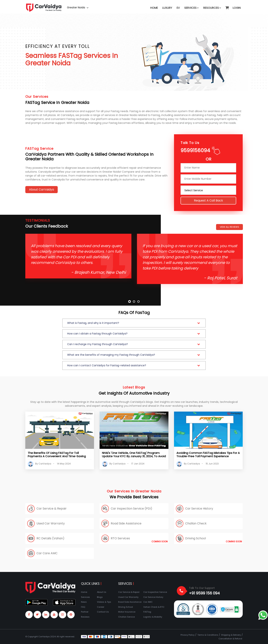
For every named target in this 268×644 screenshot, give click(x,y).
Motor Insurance (127, 612)
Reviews (85, 617)
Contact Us (103, 612)
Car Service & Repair (129, 592)
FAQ (83, 607)
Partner (85, 612)
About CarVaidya (42, 189)
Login (237, 8)
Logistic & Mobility (153, 617)
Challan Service (126, 617)
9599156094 (195, 149)
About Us (102, 592)
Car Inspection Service (155, 592)
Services (192, 8)
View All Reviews (229, 227)
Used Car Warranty (128, 597)
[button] (227, 6)
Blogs (100, 597)
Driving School (126, 607)
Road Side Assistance (130, 602)
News (84, 602)
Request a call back (208, 199)
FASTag (147, 612)
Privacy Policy (188, 635)
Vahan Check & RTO (154, 607)
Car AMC (148, 602)
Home (154, 8)
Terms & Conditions (208, 635)
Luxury (167, 8)
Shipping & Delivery (231, 635)
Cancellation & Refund (230, 639)
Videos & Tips (104, 602)
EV (178, 8)
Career (101, 607)
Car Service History (153, 597)
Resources (212, 8)
